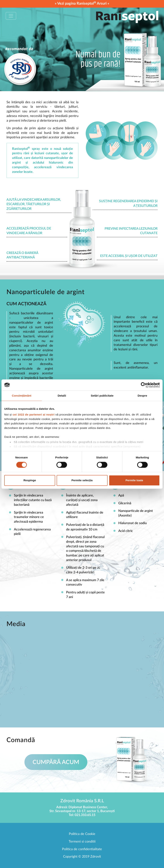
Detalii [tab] (62, 396)
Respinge (30, 480)
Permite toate (134, 480)
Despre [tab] (142, 396)
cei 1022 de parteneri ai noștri (34, 415)
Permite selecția (82, 480)
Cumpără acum (56, 762)
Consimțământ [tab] (22, 396)
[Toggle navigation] (11, 16)
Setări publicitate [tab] (102, 396)
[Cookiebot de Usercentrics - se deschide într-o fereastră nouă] (144, 385)
